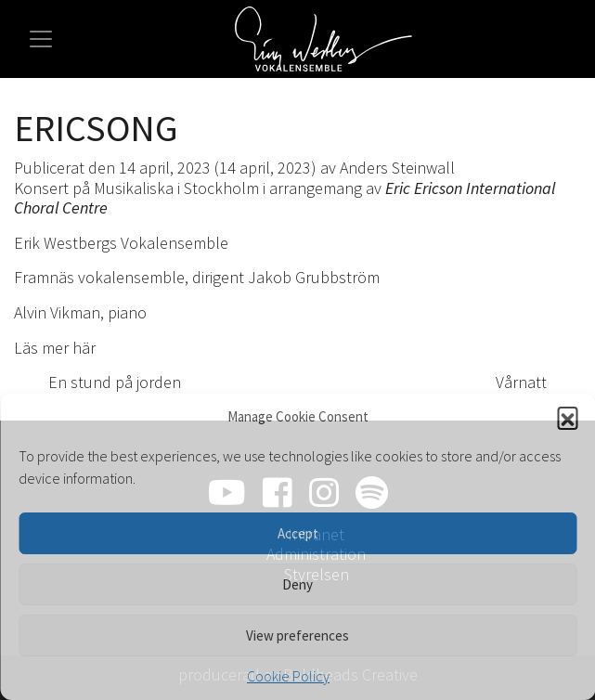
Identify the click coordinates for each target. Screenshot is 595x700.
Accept (298, 533)
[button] (567, 417)
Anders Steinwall (397, 168)
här (84, 348)
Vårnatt (531, 382)
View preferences (297, 635)
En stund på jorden (104, 382)
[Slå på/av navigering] (41, 39)
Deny (297, 584)
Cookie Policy (288, 676)
